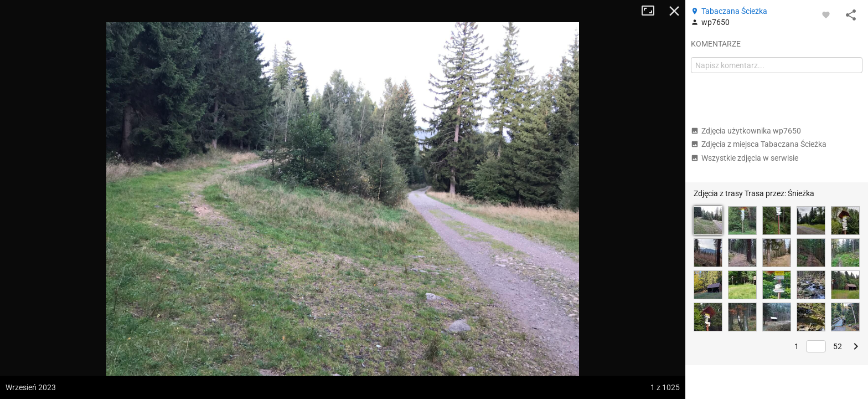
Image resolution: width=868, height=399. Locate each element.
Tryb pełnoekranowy (652, 11)
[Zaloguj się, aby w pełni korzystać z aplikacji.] (826, 14)
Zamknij (674, 11)
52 (838, 346)
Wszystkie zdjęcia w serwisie (745, 158)
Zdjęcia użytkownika (746, 131)
